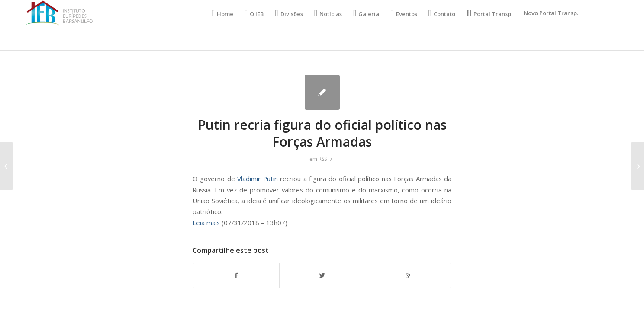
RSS (323, 159)
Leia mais (206, 223)
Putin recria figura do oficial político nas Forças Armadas (322, 133)
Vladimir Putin (259, 179)
